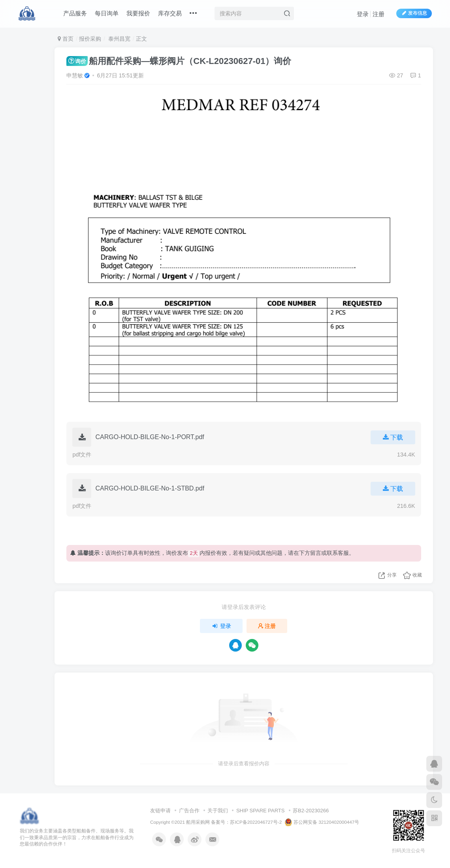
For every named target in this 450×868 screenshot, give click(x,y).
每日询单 (107, 13)
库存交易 (170, 13)
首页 (66, 39)
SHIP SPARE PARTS (261, 811)
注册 (378, 14)
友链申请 (160, 811)
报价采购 (90, 39)
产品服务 (75, 13)
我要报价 (139, 13)
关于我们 (218, 811)
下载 (393, 437)
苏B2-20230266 (311, 811)
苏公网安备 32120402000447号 (322, 822)
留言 (316, 553)
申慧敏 (75, 75)
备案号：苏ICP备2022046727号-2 (246, 822)
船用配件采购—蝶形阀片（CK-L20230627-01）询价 (179, 61)
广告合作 (189, 811)
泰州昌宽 (119, 39)
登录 (363, 14)
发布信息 (414, 13)
